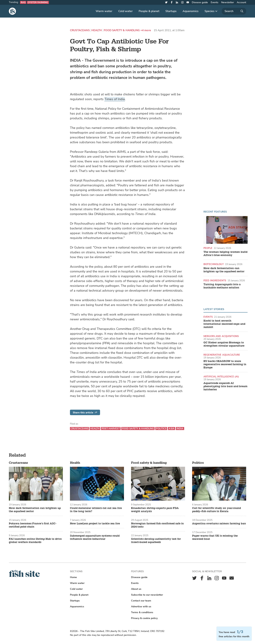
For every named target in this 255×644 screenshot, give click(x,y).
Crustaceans (80, 30)
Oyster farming (38, 2)
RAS (23, 2)
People (208, 248)
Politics (161, 429)
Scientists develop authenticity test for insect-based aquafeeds (156, 541)
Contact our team (141, 601)
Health (97, 30)
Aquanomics (191, 11)
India (180, 429)
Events (215, 2)
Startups (171, 11)
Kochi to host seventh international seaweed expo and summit (224, 324)
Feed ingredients (215, 281)
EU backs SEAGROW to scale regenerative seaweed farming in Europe (225, 364)
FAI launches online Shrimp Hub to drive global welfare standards (35, 541)
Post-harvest (111, 429)
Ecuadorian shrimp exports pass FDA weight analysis (155, 510)
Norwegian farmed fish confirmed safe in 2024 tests (157, 525)
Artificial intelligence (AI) (221, 377)
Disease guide (200, 2)
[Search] (234, 11)
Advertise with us (141, 607)
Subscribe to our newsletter (147, 595)
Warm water (104, 11)
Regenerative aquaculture (222, 355)
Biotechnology (214, 264)
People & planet (149, 11)
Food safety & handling (122, 30)
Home (73, 577)
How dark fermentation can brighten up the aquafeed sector (224, 270)
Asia (172, 429)
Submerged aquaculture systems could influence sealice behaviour (95, 537)
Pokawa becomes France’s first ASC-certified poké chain (33, 525)
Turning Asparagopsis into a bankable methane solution (222, 286)
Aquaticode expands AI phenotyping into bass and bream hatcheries (225, 386)
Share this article (85, 413)
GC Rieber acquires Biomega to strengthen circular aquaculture (224, 344)
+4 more (146, 30)
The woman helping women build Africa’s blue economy (225, 254)
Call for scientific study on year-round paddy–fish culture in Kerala (216, 510)
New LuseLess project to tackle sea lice (95, 524)
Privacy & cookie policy (144, 618)
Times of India (115, 99)
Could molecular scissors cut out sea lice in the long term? (96, 510)
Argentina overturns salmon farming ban (219, 524)
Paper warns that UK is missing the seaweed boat (215, 537)
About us (136, 589)
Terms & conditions (142, 612)
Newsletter (228, 2)
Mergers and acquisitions (221, 336)
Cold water (125, 11)
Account (241, 2)
